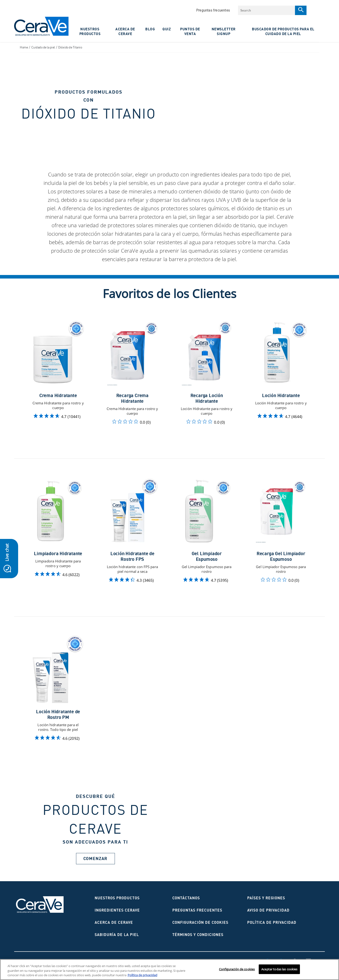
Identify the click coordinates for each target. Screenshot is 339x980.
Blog (150, 29)
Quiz (167, 29)
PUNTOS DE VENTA (190, 31)
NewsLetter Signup (224, 31)
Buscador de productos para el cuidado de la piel (283, 31)
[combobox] (266, 10)
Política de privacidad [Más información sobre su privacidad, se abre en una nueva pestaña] (142, 975)
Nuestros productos (117, 898)
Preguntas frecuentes (213, 10)
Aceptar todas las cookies (279, 969)
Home (24, 47)
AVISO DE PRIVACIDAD (268, 910)
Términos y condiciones (198, 935)
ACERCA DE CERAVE (125, 31)
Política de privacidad (272, 922)
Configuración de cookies (200, 922)
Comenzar (95, 858)
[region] (169, 970)
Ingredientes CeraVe (117, 910)
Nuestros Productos (90, 31)
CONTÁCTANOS (186, 898)
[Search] (301, 10)
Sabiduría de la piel (117, 935)
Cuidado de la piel (43, 47)
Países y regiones (266, 898)
